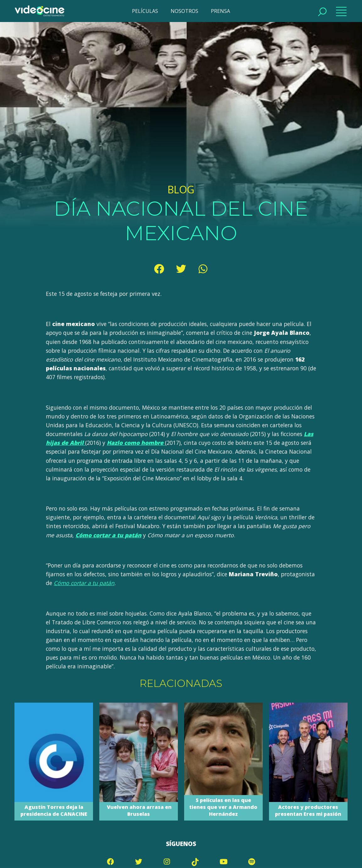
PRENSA (220, 11)
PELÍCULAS (145, 11)
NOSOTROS (184, 11)
